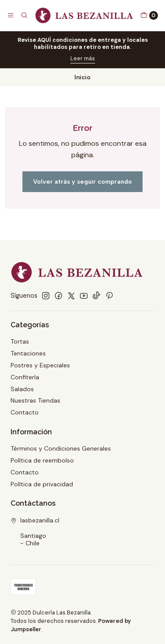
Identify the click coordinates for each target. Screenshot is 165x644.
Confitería (25, 377)
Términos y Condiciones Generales (61, 448)
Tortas (20, 341)
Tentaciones (28, 353)
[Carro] (149, 15)
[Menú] (11, 15)
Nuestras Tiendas (35, 400)
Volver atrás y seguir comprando (82, 181)
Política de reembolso (42, 460)
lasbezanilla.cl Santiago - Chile (35, 532)
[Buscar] (24, 15)
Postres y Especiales (40, 365)
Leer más (83, 58)
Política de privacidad (42, 484)
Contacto (25, 412)
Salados (22, 389)
